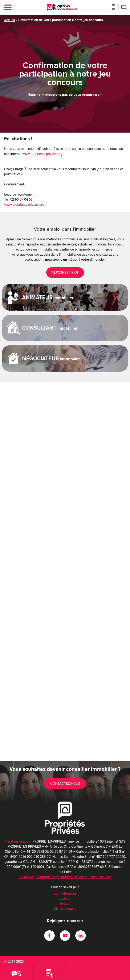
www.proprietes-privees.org (42, 154)
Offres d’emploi (65, 909)
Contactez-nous (65, 784)
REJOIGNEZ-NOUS (65, 273)
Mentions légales (17, 841)
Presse (65, 904)
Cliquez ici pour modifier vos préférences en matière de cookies (65, 877)
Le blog (65, 898)
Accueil (10, 20)
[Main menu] (8, 7)
